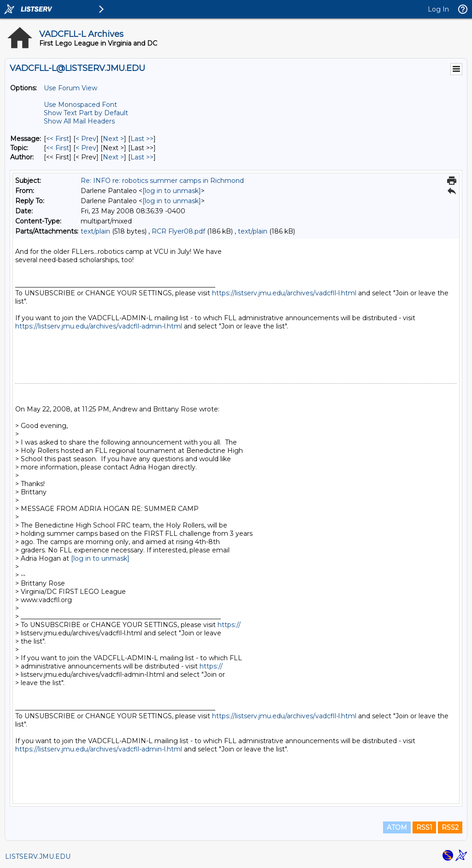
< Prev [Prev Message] (86, 139)
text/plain (95, 231)
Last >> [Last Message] (142, 139)
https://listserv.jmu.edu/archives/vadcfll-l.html (284, 293)
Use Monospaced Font (80, 105)
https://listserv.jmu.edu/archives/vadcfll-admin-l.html (99, 326)
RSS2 (450, 827)
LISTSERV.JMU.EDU (38, 856)
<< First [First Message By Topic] (58, 148)
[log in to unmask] (172, 191)
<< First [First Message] (58, 139)
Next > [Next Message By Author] (113, 157)
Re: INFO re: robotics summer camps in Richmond (162, 181)
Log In (438, 9)
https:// (229, 625)
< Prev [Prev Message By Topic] (86, 148)
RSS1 (424, 827)
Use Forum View (71, 88)
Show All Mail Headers (79, 121)
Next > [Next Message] (113, 139)
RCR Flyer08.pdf (178, 231)
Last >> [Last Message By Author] (142, 157)
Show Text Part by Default (86, 113)
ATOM (397, 827)
